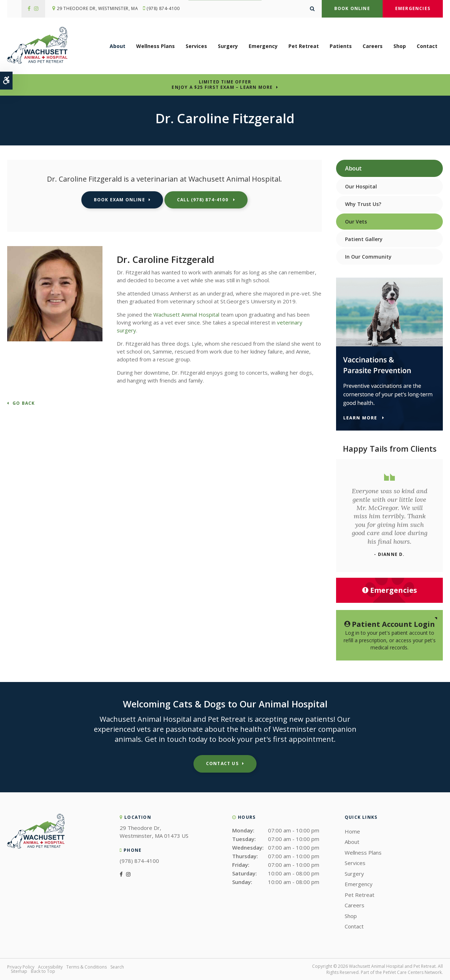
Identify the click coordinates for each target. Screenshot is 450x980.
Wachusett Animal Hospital (186, 314)
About (118, 46)
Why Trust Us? (363, 204)
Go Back (24, 403)
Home (352, 831)
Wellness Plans (155, 46)
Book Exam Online (119, 200)
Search (117, 967)
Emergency (263, 46)
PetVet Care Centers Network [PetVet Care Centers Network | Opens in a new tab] (412, 972)
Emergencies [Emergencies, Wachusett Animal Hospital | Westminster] (390, 590)
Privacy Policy (21, 967)
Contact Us (222, 763)
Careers (373, 46)
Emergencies (413, 8)
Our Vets (356, 222)
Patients (341, 46)
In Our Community (368, 257)
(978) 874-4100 (165, 9)
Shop (400, 46)
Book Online (352, 8)
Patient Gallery (364, 239)
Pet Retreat (304, 46)
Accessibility (50, 967)
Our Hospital (361, 186)
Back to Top (43, 971)
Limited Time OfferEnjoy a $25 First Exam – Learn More (222, 85)
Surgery (228, 46)
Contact (427, 46)
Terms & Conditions (87, 967)
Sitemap (19, 971)
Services (196, 46)
